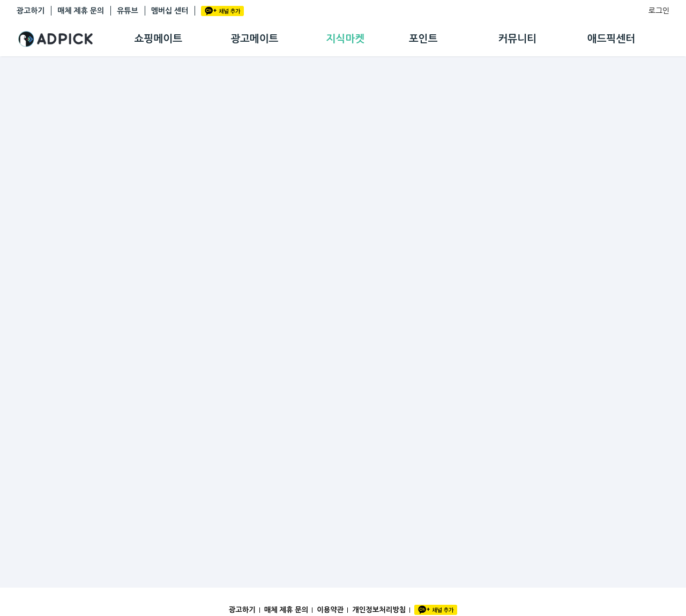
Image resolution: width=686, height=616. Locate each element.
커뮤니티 (517, 39)
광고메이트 (254, 39)
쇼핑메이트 (158, 39)
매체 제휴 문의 (81, 11)
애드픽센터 (611, 39)
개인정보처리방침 (379, 610)
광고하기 (31, 11)
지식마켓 (345, 39)
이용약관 (330, 610)
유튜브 (127, 11)
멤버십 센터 (170, 11)
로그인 (659, 11)
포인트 (423, 39)
